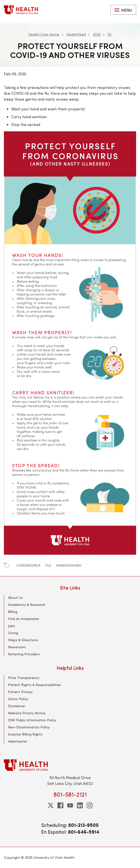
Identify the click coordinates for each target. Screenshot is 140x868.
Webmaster (18, 741)
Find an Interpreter (24, 619)
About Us (15, 597)
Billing (13, 612)
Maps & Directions (23, 640)
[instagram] (90, 805)
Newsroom (17, 647)
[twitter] (51, 805)
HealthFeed (76, 34)
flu (48, 565)
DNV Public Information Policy (32, 720)
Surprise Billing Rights (25, 734)
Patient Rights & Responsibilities (34, 685)
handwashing (69, 565)
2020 (97, 34)
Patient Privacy (20, 692)
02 (110, 34)
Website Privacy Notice (27, 713)
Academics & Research (27, 605)
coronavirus (28, 565)
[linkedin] (80, 805)
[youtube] (70, 805)
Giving (13, 633)
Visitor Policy (18, 699)
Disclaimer (17, 706)
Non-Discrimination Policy (29, 727)
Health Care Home (44, 34)
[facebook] (60, 805)
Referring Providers (24, 654)
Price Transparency (24, 678)
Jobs (12, 626)
